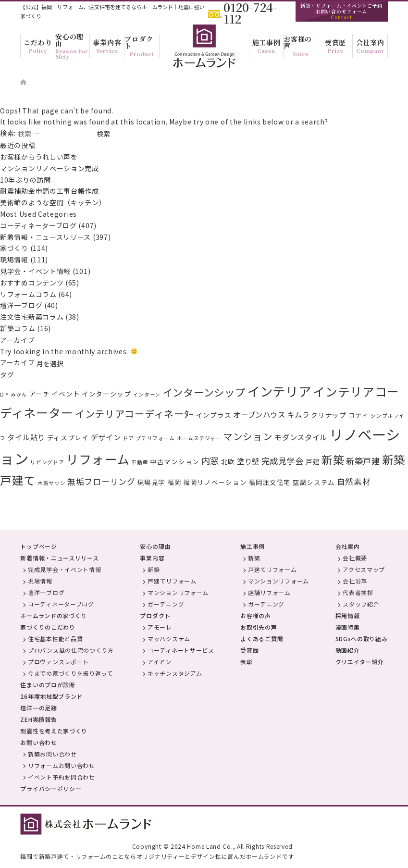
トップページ (38, 546)
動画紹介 (348, 650)
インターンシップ (204, 392)
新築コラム (18, 328)
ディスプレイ (68, 437)
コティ (359, 415)
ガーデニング (166, 604)
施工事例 (253, 546)
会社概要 (355, 558)
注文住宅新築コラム (32, 317)
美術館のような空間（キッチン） (53, 202)
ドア (128, 438)
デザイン (106, 437)
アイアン (160, 662)
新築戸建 (363, 461)
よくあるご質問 (262, 639)
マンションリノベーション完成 (49, 168)
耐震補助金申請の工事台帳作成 (49, 191)
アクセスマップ (364, 569)
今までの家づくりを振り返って (70, 673)
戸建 (313, 461)
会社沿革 (355, 581)
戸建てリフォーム (172, 581)
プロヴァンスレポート (58, 662)
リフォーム (98, 459)
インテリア (279, 391)
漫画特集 (348, 627)
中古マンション (175, 461)
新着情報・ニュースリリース (45, 237)
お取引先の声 (259, 627)
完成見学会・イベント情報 (64, 569)
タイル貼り (26, 437)
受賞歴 (249, 650)
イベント (66, 394)
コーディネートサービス (181, 650)
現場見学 (151, 482)
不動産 (140, 462)
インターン (147, 394)
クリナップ (329, 415)
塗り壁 (248, 461)
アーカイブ (18, 362)
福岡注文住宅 (270, 482)
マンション (248, 436)
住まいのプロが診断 (48, 685)
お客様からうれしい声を (42, 157)
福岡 (174, 482)
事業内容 (152, 558)
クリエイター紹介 (360, 662)
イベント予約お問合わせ (62, 777)
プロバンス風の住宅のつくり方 (71, 650)
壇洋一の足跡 (38, 708)
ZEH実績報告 (38, 719)
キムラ (298, 414)
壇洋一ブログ (21, 305)
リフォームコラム (28, 294)
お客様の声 (256, 615)
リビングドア (47, 462)
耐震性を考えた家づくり (54, 731)
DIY (4, 394)
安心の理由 (155, 546)
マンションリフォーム (178, 592)
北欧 (228, 461)
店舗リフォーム (269, 592)
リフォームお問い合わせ (62, 765)
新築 (333, 460)
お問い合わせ (38, 742)
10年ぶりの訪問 (25, 180)
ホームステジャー (199, 438)
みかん (19, 394)
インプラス (214, 415)
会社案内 (348, 546)
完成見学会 (283, 461)
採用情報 (348, 615)
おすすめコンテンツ (32, 283)
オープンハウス (259, 414)
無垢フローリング (101, 481)
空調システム (314, 482)
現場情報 (14, 260)
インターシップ (106, 394)
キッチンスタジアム (175, 673)
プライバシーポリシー (51, 788)
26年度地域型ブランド (51, 696)
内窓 (210, 460)
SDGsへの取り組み (362, 639)
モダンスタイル (301, 437)
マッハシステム (169, 639)
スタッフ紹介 (361, 604)
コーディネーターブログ (38, 225)
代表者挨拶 (358, 592)
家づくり (14, 248)
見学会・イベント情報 (35, 271)
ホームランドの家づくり (54, 615)
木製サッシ (52, 483)
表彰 (246, 662)
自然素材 (354, 481)
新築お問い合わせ (52, 754)
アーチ (40, 394)
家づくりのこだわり (48, 627)
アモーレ (160, 627)
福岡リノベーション (215, 482)
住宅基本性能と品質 (55, 639)
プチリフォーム (155, 438)
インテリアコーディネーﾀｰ (135, 413)
